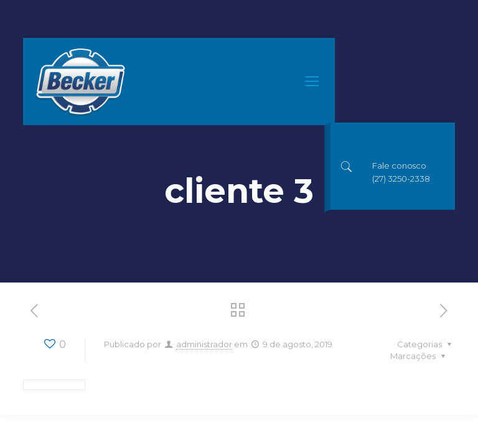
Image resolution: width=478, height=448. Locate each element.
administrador (204, 344)
